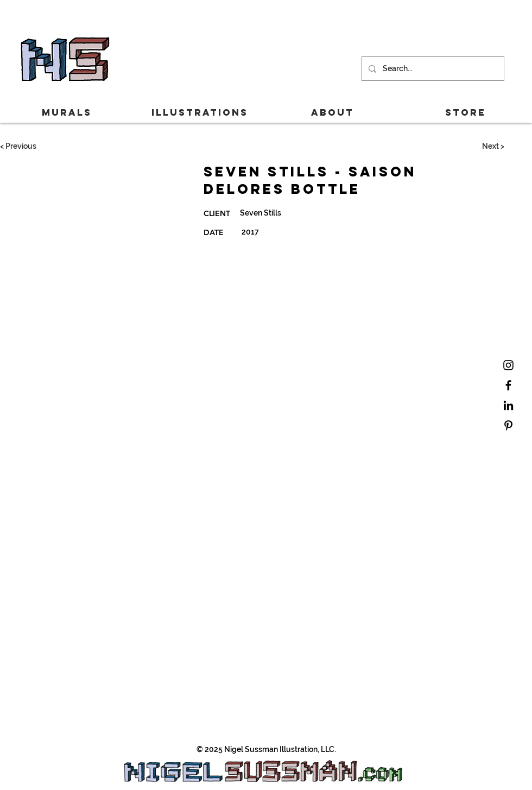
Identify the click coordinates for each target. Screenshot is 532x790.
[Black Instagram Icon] (508, 365)
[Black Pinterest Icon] (508, 425)
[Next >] (493, 147)
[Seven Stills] (343, 213)
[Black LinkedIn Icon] (508, 405)
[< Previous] (18, 147)
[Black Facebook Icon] (508, 385)
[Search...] (432, 69)
